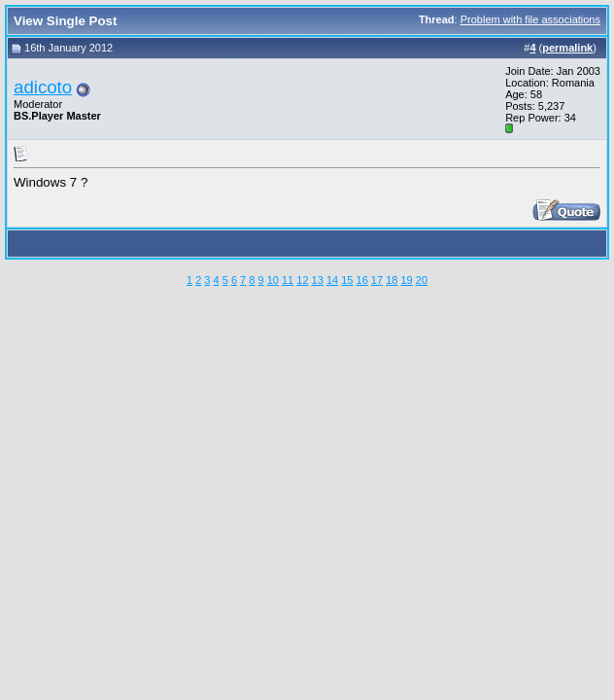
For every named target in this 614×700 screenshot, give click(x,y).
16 (362, 280)
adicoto (43, 87)
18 (392, 280)
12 (302, 280)
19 (406, 280)
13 (318, 280)
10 (273, 280)
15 (347, 280)
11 (288, 280)
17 (377, 280)
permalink (567, 48)
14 (332, 280)
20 (422, 280)
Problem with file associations (530, 19)
